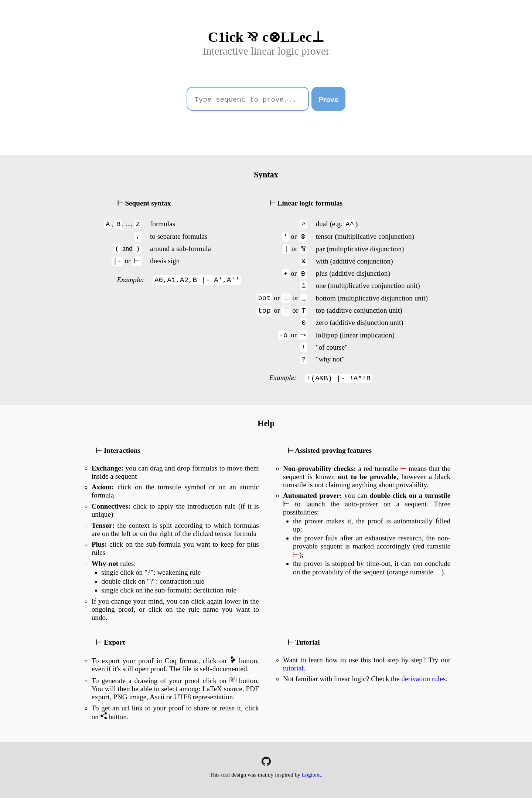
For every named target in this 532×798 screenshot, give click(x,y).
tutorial (293, 668)
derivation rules (423, 679)
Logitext (311, 775)
